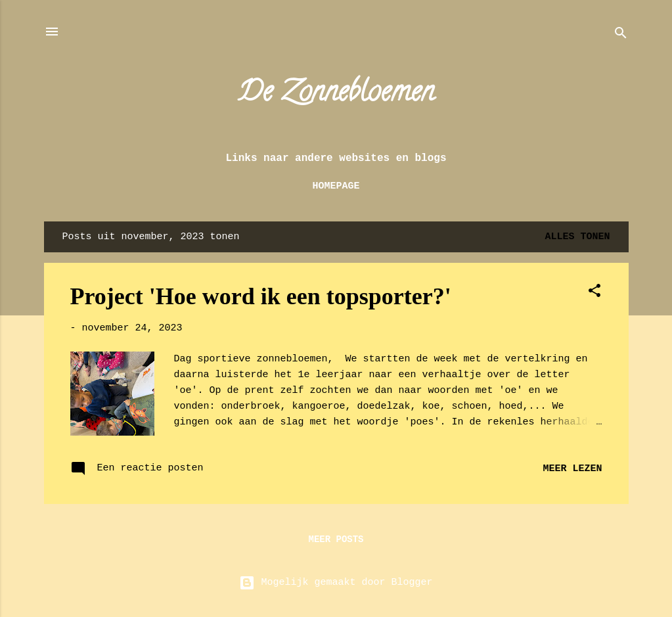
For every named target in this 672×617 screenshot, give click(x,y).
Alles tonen (577, 237)
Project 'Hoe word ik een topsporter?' (261, 296)
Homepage (336, 186)
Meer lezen (572, 469)
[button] (594, 293)
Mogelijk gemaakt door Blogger (336, 583)
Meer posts (336, 539)
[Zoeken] (621, 36)
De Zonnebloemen (336, 95)
